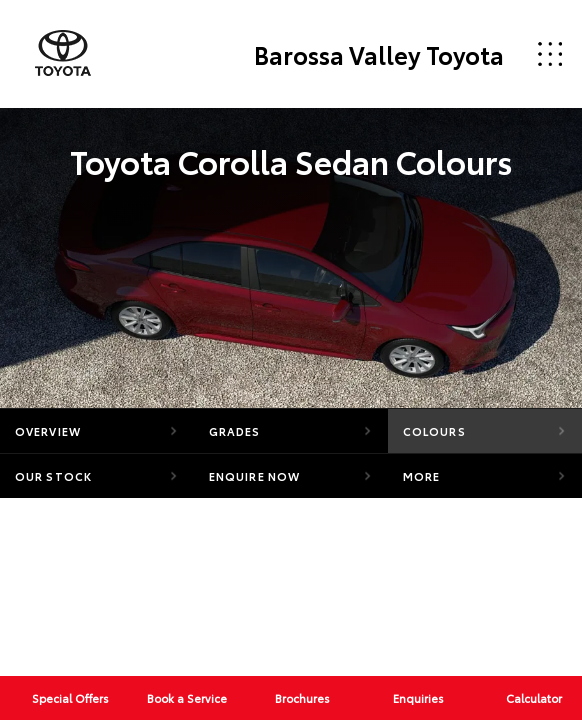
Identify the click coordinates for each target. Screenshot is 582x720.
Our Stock (53, 476)
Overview (48, 431)
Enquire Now (254, 476)
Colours (434, 431)
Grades (235, 431)
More (421, 476)
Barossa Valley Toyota (379, 54)
